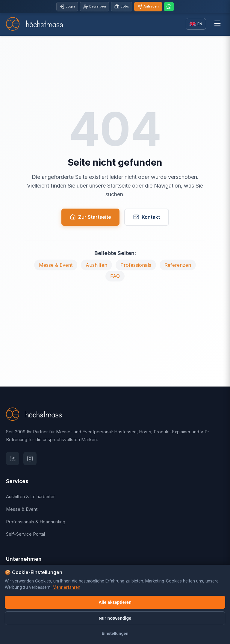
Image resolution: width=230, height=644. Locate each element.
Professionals (136, 265)
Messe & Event (56, 265)
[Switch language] (196, 24)
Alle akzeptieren (115, 602)
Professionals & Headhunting (36, 522)
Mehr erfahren (66, 587)
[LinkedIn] (13, 459)
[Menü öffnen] (217, 24)
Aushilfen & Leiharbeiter (30, 497)
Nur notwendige (115, 618)
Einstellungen (115, 633)
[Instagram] (30, 459)
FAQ (115, 276)
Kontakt (147, 217)
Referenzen (178, 265)
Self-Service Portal (25, 534)
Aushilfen (96, 265)
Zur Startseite (90, 217)
